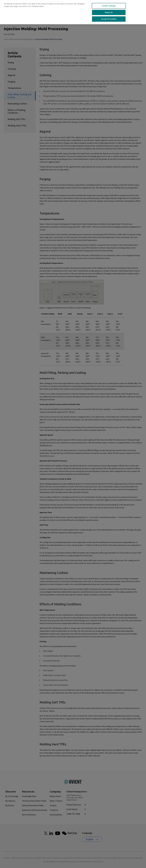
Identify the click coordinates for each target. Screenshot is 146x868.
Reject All (109, 11)
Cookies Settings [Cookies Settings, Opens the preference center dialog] (109, 4)
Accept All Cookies (109, 17)
